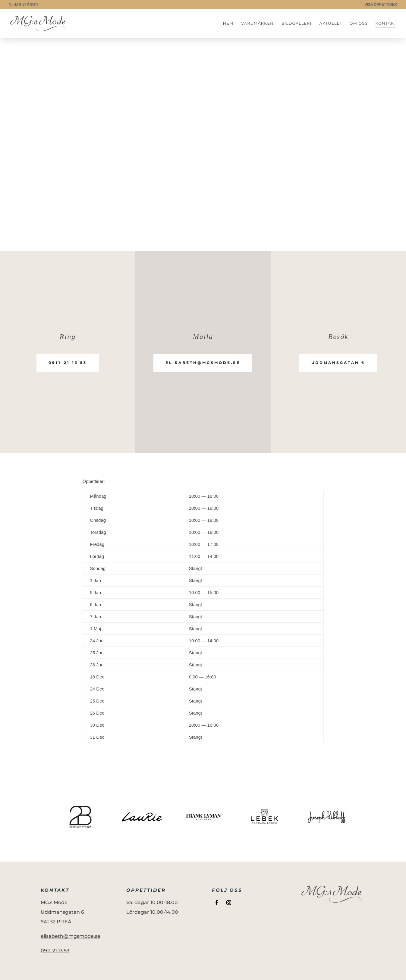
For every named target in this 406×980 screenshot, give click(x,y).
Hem (228, 23)
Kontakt (386, 23)
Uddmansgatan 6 (338, 363)
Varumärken (257, 23)
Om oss (359, 23)
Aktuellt (330, 23)
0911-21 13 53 (68, 363)
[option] (80, 817)
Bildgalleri (296, 23)
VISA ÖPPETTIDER (381, 5)
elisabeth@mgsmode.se (203, 363)
